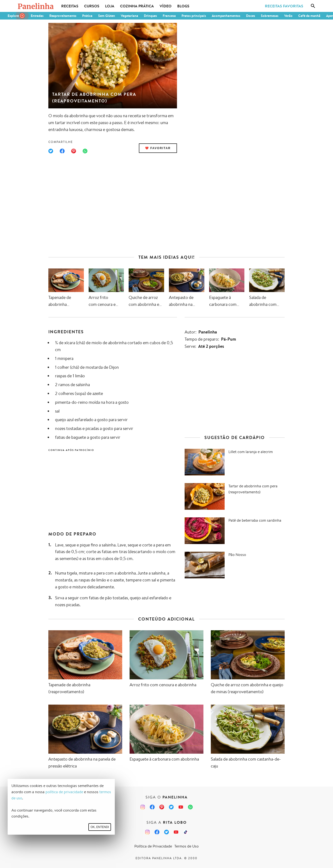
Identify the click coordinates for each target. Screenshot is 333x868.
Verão (288, 16)
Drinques (150, 16)
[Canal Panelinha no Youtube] (181, 807)
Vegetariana (129, 16)
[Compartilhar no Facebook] (62, 151)
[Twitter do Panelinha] (171, 807)
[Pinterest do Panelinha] (162, 807)
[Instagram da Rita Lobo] (147, 832)
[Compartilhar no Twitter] (51, 151)
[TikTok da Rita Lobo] (186, 832)
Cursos (92, 6)
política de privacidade (64, 792)
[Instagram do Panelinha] (143, 807)
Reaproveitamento (63, 16)
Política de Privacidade (153, 846)
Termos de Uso (187, 846)
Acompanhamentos (226, 16)
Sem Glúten (107, 16)
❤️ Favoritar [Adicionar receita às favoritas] (158, 148)
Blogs (183, 6)
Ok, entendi (100, 827)
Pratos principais (194, 16)
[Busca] (313, 6)
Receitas (70, 6)
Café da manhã (309, 16)
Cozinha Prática (137, 6)
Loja (110, 6)
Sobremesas (270, 16)
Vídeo (166, 6)
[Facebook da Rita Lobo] (157, 832)
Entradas (37, 16)
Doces (251, 16)
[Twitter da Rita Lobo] (166, 832)
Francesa (169, 16)
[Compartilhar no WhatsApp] (85, 151)
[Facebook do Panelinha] (152, 807)
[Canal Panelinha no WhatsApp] (190, 807)
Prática (87, 16)
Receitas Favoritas (284, 6)
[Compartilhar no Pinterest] (74, 151)
